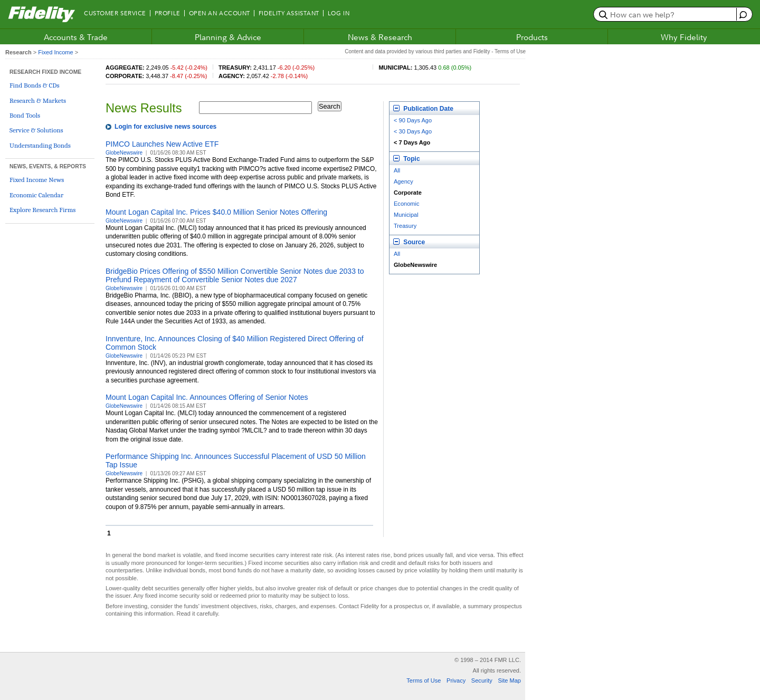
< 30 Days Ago (413, 131)
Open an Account (220, 13)
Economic (407, 204)
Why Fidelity (684, 37)
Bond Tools (25, 115)
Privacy (456, 680)
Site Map (509, 680)
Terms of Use (424, 680)
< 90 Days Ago (413, 120)
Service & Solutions (36, 130)
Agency (403, 181)
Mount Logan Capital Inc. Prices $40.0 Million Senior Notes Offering (216, 212)
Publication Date (423, 109)
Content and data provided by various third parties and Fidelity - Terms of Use (435, 51)
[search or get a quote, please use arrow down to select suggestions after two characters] (666, 14)
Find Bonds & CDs (35, 85)
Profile (168, 13)
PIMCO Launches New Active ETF (162, 144)
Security (482, 680)
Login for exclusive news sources (165, 127)
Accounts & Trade (76, 37)
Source (409, 242)
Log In (339, 13)
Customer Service (115, 13)
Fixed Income (55, 52)
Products (532, 37)
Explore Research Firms (42, 210)
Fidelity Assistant (289, 13)
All (397, 170)
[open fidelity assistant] (742, 14)
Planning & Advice (228, 37)
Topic (407, 159)
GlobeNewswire (124, 153)
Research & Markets (38, 100)
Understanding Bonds (40, 145)
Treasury (405, 226)
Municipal (406, 215)
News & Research (380, 37)
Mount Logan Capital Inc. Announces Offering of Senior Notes (207, 397)
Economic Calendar (36, 195)
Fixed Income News (37, 180)
